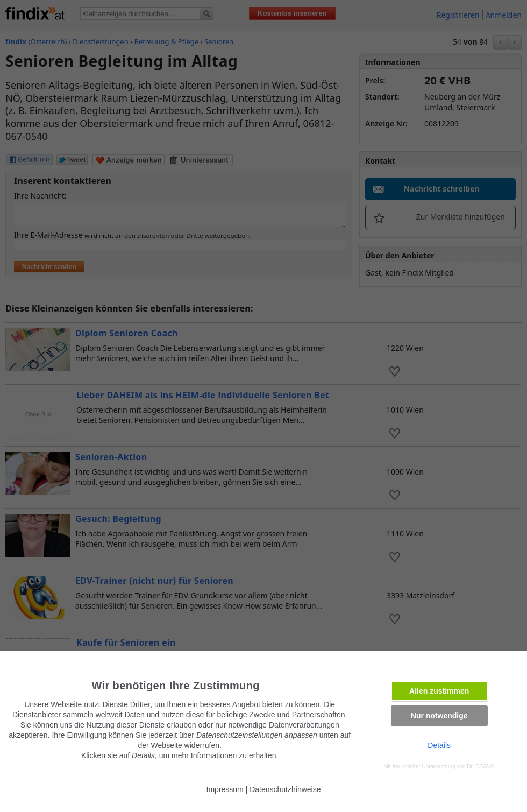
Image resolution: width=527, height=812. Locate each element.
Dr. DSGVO (481, 767)
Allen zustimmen (439, 691)
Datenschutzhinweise (285, 789)
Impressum (225, 789)
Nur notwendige (439, 716)
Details (439, 745)
